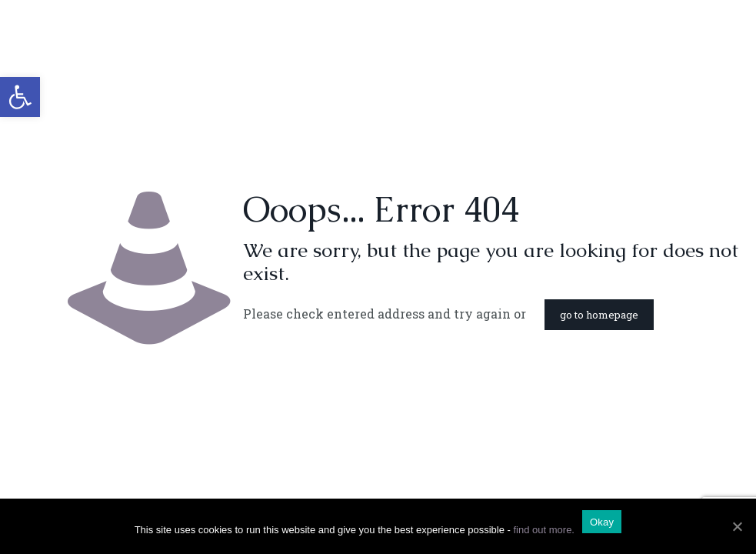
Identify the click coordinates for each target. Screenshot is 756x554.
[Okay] (737, 526)
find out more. (544, 530)
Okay (602, 522)
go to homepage (599, 315)
